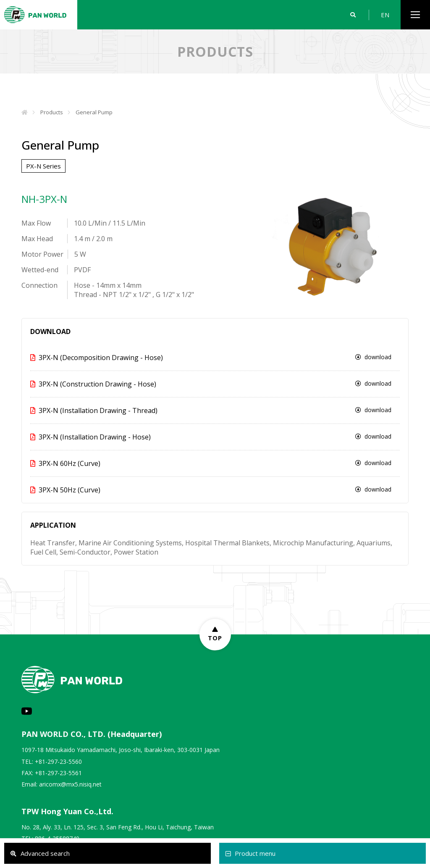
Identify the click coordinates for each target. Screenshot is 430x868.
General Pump (94, 112)
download (373, 357)
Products (52, 112)
